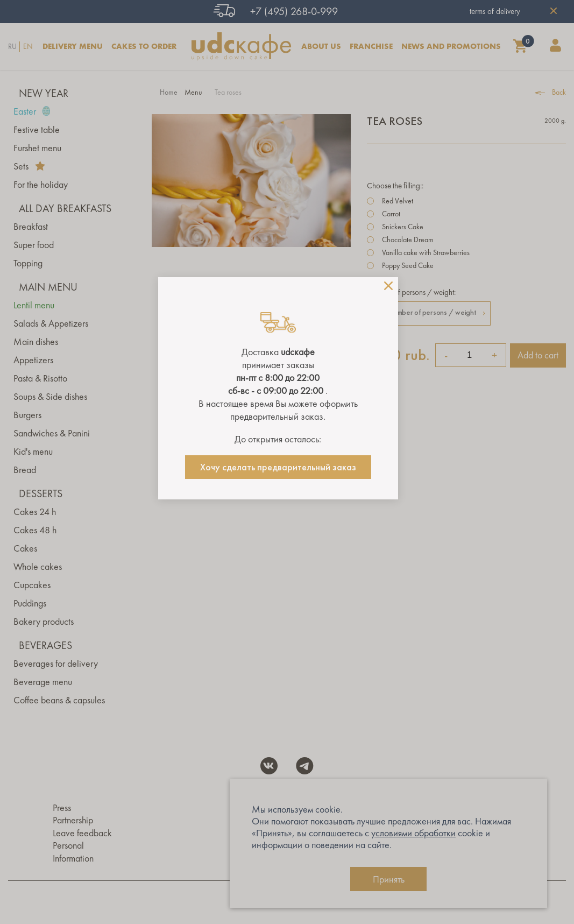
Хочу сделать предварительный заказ (278, 467)
